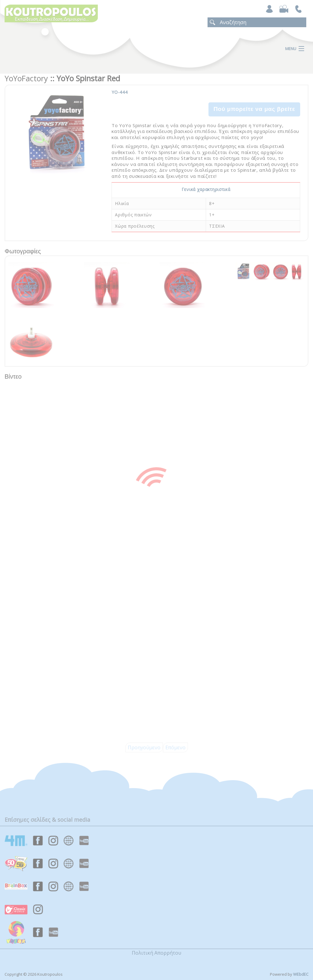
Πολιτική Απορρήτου (156, 953)
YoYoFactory (26, 78)
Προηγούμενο (144, 747)
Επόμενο (175, 747)
